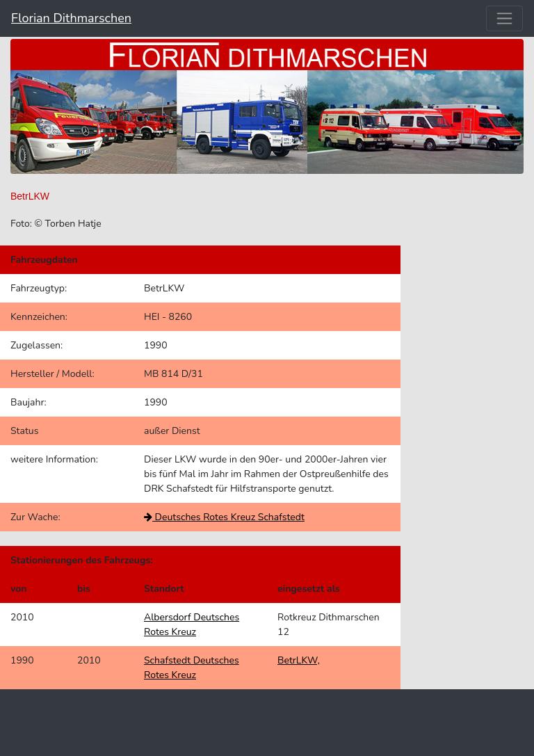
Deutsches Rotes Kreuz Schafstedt (224, 517)
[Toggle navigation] (504, 18)
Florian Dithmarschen (71, 18)
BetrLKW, (299, 660)
